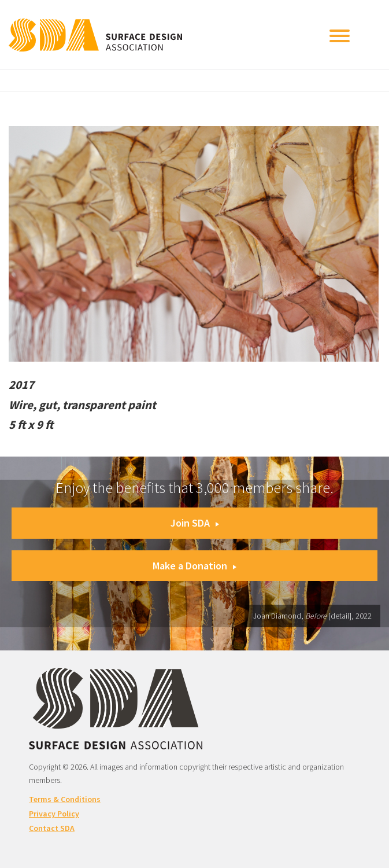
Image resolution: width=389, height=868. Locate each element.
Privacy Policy (54, 814)
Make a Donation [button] (194, 566)
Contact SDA (52, 828)
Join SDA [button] (195, 523)
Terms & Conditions (65, 799)
